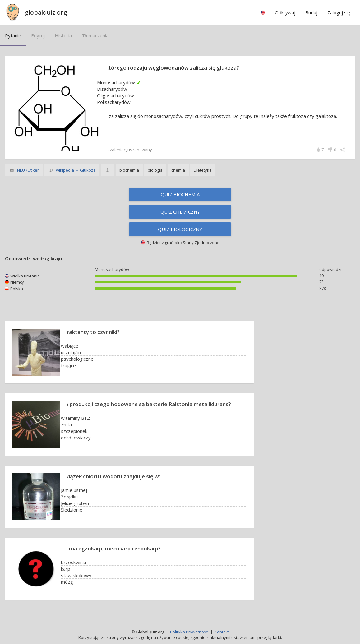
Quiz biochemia (180, 194)
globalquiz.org (46, 12)
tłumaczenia (95, 35)
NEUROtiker (28, 170)
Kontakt (222, 632)
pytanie (13, 35)
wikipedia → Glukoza (76, 170)
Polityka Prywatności (189, 632)
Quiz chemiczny (180, 212)
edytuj (38, 35)
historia (63, 35)
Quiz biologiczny (180, 229)
